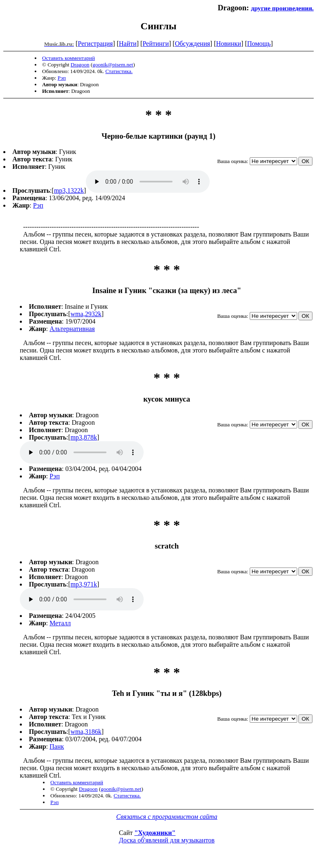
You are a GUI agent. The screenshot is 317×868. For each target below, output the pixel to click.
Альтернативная (72, 329)
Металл (60, 623)
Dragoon (80, 65)
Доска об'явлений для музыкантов (167, 840)
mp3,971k (84, 584)
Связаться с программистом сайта (167, 817)
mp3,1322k (69, 190)
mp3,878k (84, 437)
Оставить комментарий (69, 58)
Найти (128, 44)
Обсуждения (193, 44)
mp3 (148, 182)
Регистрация (96, 44)
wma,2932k (86, 314)
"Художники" (155, 833)
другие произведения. (282, 8)
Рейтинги (156, 44)
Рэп (62, 78)
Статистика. (119, 71)
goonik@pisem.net (113, 65)
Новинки (228, 44)
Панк (57, 746)
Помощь (259, 44)
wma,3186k (86, 732)
